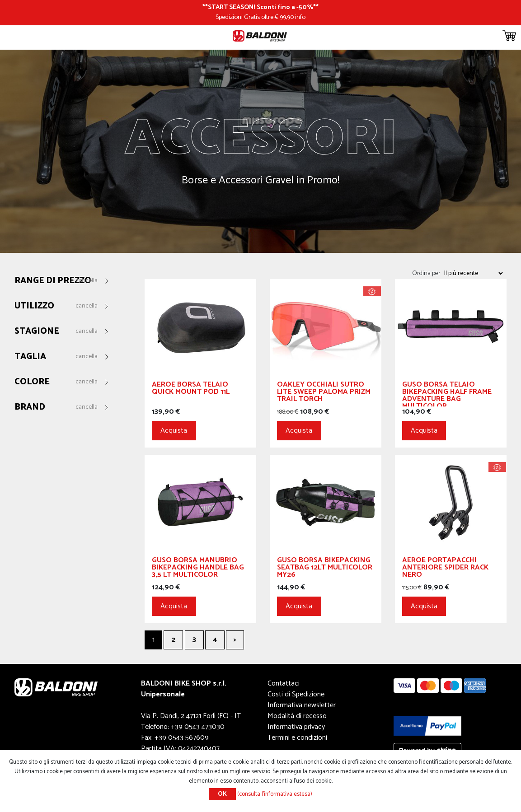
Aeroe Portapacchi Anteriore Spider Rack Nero (445, 569)
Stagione (37, 332)
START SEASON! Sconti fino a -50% (260, 7)
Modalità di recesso (297, 716)
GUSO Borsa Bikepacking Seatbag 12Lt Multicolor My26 (325, 569)
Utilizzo (34, 306)
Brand (30, 408)
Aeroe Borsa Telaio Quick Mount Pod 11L (191, 390)
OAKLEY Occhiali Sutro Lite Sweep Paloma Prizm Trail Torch (324, 393)
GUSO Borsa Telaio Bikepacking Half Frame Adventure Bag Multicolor (447, 394)
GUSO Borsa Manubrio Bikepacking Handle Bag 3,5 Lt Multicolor (198, 569)
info (300, 17)
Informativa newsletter (302, 705)
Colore (32, 382)
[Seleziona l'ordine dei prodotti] (473, 273)
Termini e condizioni (297, 738)
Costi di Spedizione (296, 694)
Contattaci (284, 684)
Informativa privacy (296, 727)
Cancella (87, 281)
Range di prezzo (53, 281)
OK (222, 794)
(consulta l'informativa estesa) (275, 794)
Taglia (30, 357)
